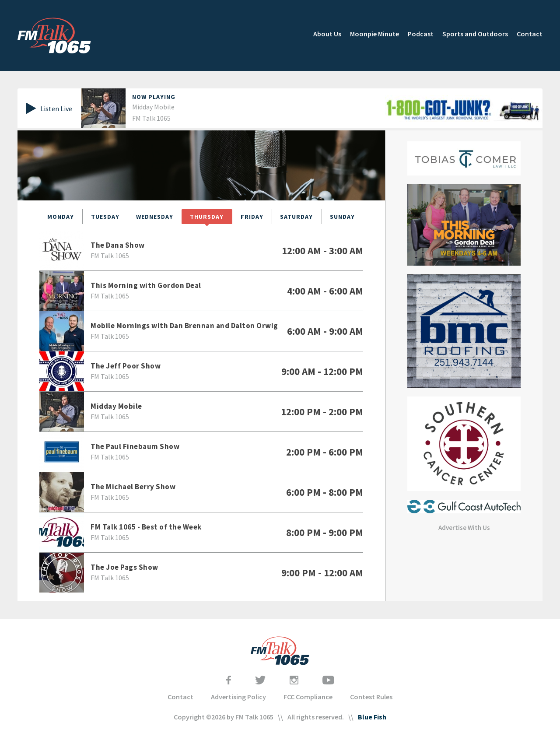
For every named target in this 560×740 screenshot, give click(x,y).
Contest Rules (371, 697)
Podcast (421, 34)
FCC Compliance (308, 697)
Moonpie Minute (374, 34)
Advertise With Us (464, 528)
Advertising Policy (238, 697)
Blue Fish (372, 717)
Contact (530, 34)
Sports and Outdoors (475, 34)
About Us (327, 34)
